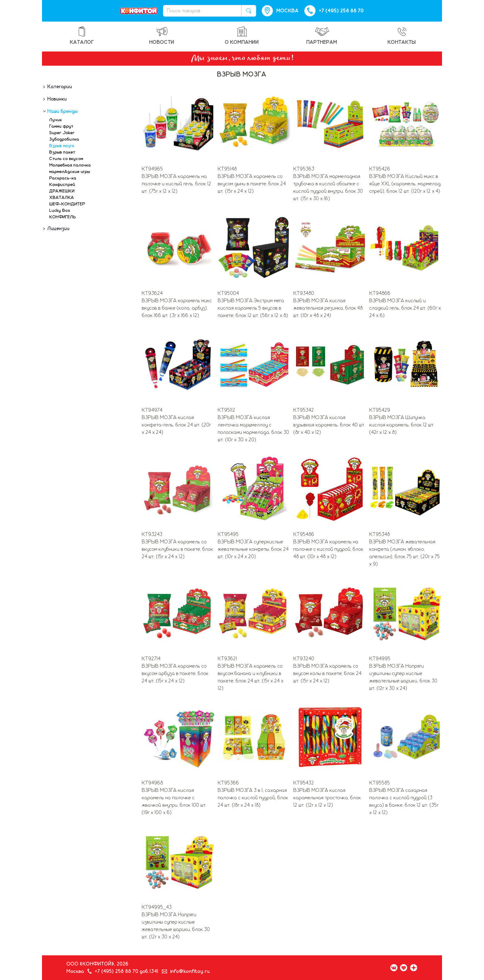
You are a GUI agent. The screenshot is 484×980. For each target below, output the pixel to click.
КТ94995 (380, 659)
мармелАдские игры (70, 172)
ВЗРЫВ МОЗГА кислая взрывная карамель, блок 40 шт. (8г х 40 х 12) (330, 425)
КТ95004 (229, 293)
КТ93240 (304, 659)
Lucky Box (60, 211)
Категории (59, 87)
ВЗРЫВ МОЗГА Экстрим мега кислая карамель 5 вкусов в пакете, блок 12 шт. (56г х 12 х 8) (253, 308)
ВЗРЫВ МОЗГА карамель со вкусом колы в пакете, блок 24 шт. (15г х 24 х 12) (328, 673)
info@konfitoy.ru (190, 971)
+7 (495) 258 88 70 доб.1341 (127, 971)
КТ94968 (153, 783)
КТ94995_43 (157, 907)
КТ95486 (304, 534)
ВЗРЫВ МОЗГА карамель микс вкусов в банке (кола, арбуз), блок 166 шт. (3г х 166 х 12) (177, 308)
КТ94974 (152, 410)
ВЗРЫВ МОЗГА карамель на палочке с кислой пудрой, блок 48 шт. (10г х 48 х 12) (329, 549)
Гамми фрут (61, 126)
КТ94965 (153, 169)
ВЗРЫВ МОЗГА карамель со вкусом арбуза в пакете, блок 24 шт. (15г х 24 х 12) (175, 673)
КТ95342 (304, 410)
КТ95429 (380, 410)
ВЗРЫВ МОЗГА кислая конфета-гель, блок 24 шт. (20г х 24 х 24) (177, 425)
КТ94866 (380, 293)
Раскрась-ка (63, 178)
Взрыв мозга (62, 146)
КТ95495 (228, 534)
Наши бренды (62, 111)
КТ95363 (304, 169)
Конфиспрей (62, 185)
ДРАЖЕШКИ (62, 191)
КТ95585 (380, 783)
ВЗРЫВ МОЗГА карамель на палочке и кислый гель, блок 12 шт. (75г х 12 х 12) (177, 184)
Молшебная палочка (70, 165)
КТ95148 (227, 169)
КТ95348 (380, 534)
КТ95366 (229, 783)
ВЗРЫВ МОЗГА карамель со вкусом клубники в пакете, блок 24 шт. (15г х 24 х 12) (178, 549)
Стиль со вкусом (66, 159)
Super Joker (62, 133)
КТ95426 (380, 169)
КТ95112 (227, 410)
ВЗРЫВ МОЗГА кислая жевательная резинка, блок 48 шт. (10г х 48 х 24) (328, 308)
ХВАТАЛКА (62, 198)
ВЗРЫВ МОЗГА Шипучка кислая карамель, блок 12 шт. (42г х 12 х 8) (402, 425)
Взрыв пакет (62, 152)
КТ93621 (228, 659)
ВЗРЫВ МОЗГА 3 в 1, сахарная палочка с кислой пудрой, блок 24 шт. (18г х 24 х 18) (253, 798)
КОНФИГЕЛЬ (63, 217)
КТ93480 (304, 293)
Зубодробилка (64, 139)
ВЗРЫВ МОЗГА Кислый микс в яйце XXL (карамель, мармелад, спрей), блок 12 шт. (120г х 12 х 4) (406, 184)
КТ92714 (151, 659)
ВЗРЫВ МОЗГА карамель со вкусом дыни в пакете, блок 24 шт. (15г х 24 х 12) (252, 184)
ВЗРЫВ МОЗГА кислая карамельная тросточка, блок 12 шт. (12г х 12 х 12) (327, 798)
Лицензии (58, 229)
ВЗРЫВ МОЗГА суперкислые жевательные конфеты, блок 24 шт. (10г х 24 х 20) (253, 549)
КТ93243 (152, 534)
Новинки (57, 99)
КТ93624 (152, 293)
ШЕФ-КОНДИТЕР (67, 204)
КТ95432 (304, 783)
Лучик (56, 120)
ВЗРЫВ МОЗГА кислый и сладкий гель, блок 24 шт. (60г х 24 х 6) (405, 308)
